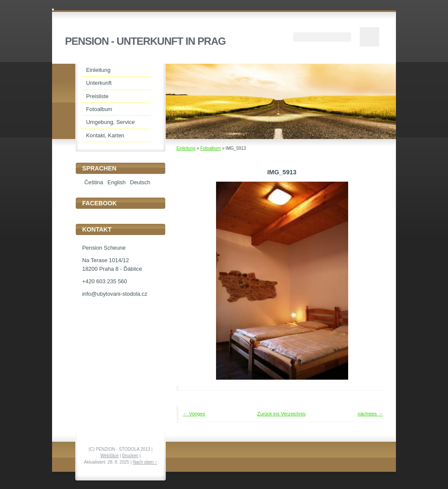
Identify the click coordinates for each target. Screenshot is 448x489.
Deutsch (140, 182)
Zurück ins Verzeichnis (281, 414)
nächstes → (370, 414)
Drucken (130, 456)
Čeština (94, 182)
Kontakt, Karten (105, 135)
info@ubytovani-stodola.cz (115, 294)
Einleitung (186, 148)
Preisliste (97, 96)
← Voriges (194, 414)
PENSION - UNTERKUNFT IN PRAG (145, 41)
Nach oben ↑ (145, 462)
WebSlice (109, 456)
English (117, 182)
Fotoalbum (210, 148)
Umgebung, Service (110, 122)
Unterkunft (99, 83)
